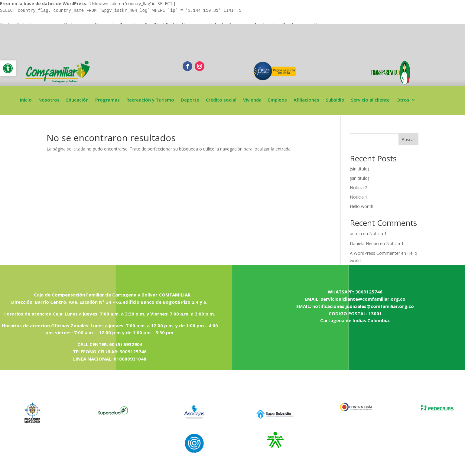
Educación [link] (77, 100)
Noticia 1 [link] (359, 197)
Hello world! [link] (361, 206)
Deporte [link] (190, 100)
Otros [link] (403, 100)
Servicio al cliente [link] (370, 100)
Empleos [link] (278, 100)
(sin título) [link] (359, 169)
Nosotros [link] (49, 100)
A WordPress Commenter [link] (375, 253)
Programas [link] (107, 100)
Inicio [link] (26, 100)
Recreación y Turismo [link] (150, 100)
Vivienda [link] (252, 100)
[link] (8, 68)
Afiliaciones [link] (306, 100)
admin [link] (356, 233)
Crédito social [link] (221, 100)
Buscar (408, 139)
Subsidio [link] (335, 100)
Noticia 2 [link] (359, 188)
